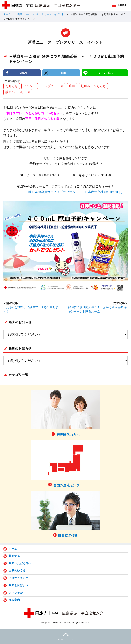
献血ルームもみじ (93, 86)
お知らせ (12, 86)
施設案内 (14, 600)
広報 (72, 86)
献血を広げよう (19, 585)
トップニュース (52, 86)
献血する (14, 556)
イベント (30, 86)
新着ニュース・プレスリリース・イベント (41, 14)
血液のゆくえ (17, 571)
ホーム (7, 14)
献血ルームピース (18, 92)
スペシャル (16, 593)
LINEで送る (106, 73)
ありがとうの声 (19, 578)
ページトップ (65, 636)
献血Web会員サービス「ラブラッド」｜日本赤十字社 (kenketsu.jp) (75, 192)
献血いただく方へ (20, 563)
